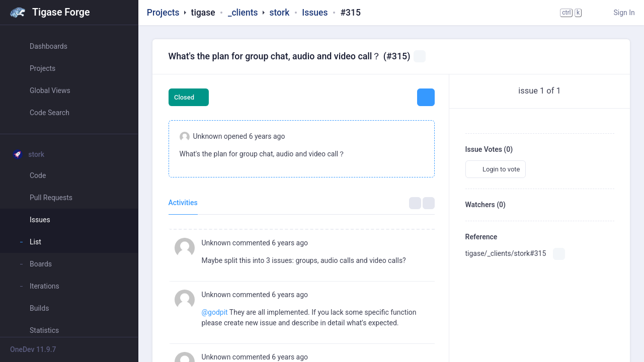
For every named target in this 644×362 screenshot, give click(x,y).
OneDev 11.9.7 (33, 349)
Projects (163, 13)
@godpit (215, 312)
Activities (183, 203)
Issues (315, 13)
